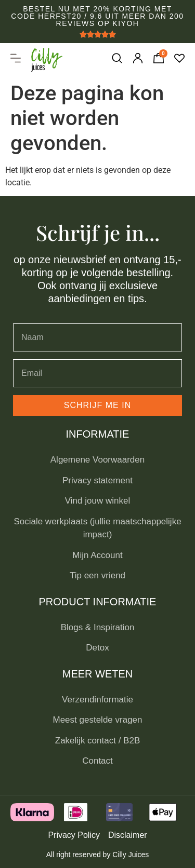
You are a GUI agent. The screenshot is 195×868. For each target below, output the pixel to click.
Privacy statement (97, 480)
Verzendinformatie (97, 700)
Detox (97, 648)
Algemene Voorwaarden (97, 460)
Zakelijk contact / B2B (97, 741)
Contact (97, 761)
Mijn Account (97, 555)
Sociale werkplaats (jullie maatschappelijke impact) (97, 528)
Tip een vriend (97, 575)
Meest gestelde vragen (98, 720)
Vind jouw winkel (97, 501)
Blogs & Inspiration (98, 627)
